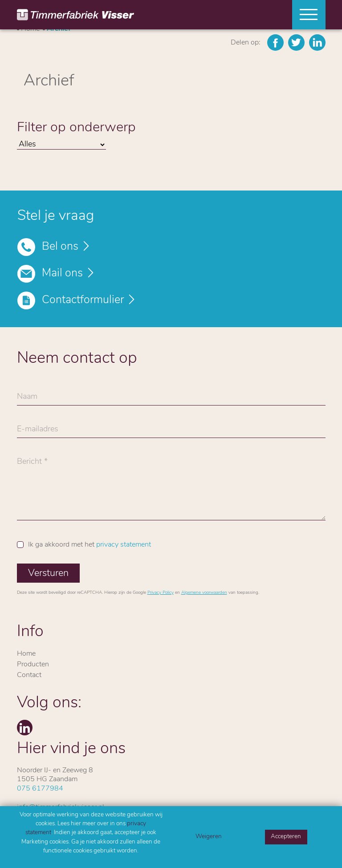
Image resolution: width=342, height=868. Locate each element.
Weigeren (209, 837)
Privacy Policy (161, 593)
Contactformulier (83, 300)
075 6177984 (40, 789)
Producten (33, 665)
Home (26, 654)
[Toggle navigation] (305, 15)
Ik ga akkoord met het (90, 545)
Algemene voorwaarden (204, 593)
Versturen (48, 574)
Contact (29, 675)
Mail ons (62, 274)
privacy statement (124, 545)
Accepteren (286, 837)
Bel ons (60, 247)
